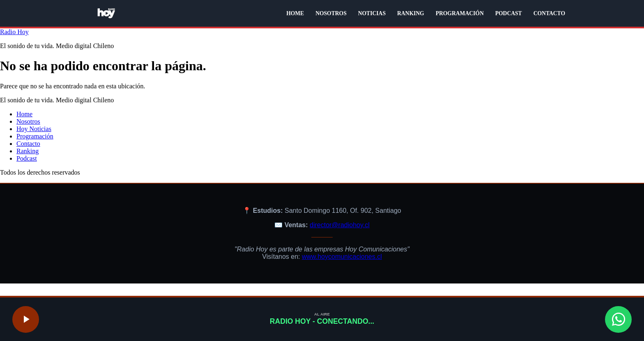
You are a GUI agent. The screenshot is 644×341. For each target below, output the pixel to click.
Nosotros (28, 121)
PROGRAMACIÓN (460, 13)
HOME (295, 13)
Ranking (28, 151)
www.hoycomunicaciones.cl (342, 257)
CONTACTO (549, 13)
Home (24, 114)
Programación (35, 136)
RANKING (411, 13)
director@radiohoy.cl (340, 225)
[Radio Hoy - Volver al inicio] (106, 13)
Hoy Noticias (34, 129)
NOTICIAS (372, 13)
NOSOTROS (331, 13)
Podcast (27, 158)
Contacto (28, 144)
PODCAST (509, 13)
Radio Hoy (14, 32)
